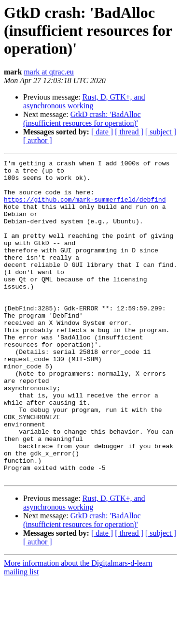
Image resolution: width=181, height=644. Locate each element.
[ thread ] (129, 132)
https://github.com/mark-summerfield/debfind (85, 208)
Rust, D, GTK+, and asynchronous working (84, 101)
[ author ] (38, 140)
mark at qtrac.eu (49, 72)
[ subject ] (161, 132)
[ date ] (102, 132)
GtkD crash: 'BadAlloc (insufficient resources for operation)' (82, 119)
